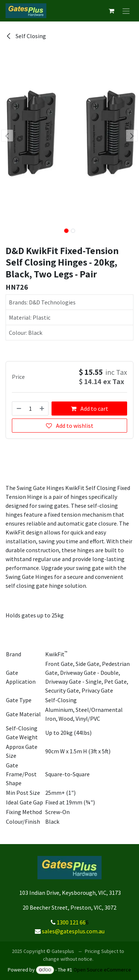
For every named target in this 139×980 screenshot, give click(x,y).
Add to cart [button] (90, 409)
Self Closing (26, 36)
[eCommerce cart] (111, 11)
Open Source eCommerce (102, 970)
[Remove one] (19, 409)
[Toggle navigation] (126, 11)
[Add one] (42, 409)
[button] (7, 136)
